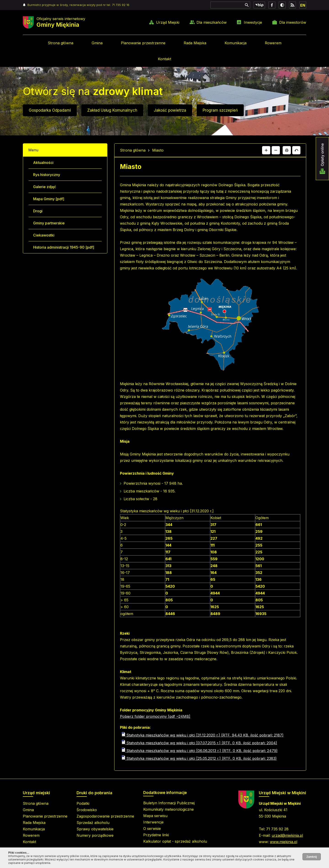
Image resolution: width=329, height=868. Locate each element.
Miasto (158, 150)
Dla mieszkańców (212, 22)
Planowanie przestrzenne (143, 43)
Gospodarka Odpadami (50, 110)
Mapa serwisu (155, 816)
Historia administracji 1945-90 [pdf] (64, 247)
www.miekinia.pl (284, 842)
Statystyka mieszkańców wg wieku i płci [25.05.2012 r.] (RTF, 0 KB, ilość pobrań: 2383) (199, 758)
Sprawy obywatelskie (95, 829)
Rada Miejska (195, 43)
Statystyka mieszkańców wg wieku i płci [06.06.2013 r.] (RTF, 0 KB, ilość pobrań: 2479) (199, 751)
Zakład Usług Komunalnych (112, 110)
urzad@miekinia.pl (287, 835)
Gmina (97, 43)
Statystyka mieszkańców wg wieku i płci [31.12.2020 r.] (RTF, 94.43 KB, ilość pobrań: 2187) (202, 735)
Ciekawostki (44, 235)
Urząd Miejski (168, 22)
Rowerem (273, 43)
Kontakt (164, 59)
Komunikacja (236, 43)
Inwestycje (253, 22)
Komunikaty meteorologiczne (168, 809)
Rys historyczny (47, 175)
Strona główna (61, 43)
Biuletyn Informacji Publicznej (169, 803)
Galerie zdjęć (45, 187)
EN (303, 5)
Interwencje (153, 822)
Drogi (38, 211)
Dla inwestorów (293, 22)
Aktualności (43, 163)
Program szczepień (220, 110)
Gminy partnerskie (49, 223)
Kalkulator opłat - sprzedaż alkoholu (175, 841)
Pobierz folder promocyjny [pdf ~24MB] (155, 716)
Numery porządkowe (95, 835)
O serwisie (152, 829)
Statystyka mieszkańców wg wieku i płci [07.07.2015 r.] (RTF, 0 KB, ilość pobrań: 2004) (199, 743)
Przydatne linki (156, 835)
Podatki (83, 803)
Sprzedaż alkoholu (93, 823)
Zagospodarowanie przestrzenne (105, 816)
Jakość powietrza (170, 110)
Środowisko (87, 810)
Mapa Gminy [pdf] (49, 199)
